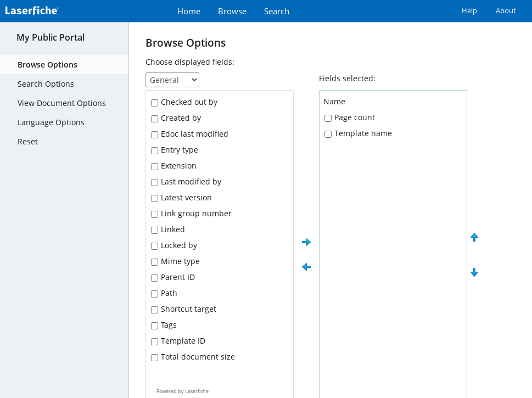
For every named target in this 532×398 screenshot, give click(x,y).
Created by (181, 118)
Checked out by (189, 102)
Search (277, 11)
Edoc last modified (195, 134)
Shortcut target (189, 309)
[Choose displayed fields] (172, 80)
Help (469, 11)
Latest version (186, 197)
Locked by (179, 245)
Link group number (196, 213)
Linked (173, 229)
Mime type (180, 261)
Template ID (183, 341)
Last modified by (191, 181)
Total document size (198, 357)
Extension (179, 166)
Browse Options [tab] (47, 65)
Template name (363, 133)
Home (189, 11)
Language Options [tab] (51, 122)
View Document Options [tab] (62, 103)
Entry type (180, 150)
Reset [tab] (28, 141)
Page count (355, 117)
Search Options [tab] (46, 84)
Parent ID (178, 277)
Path (169, 293)
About (506, 11)
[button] (306, 242)
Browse (232, 11)
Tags (169, 325)
